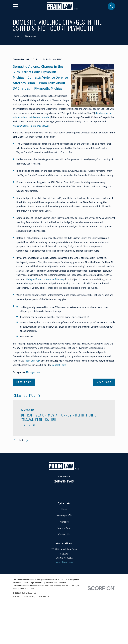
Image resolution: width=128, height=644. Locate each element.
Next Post (104, 431)
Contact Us (64, 583)
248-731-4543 (64, 530)
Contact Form (59, 414)
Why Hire (64, 570)
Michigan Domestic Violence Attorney (45, 328)
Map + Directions (64, 611)
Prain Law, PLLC (33, 409)
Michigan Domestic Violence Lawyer (31, 175)
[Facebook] (53, 539)
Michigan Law (33, 421)
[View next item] (27, 489)
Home (64, 558)
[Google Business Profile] (68, 539)
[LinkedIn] (60, 539)
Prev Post (24, 431)
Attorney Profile (64, 564)
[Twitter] (76, 539)
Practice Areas (64, 577)
